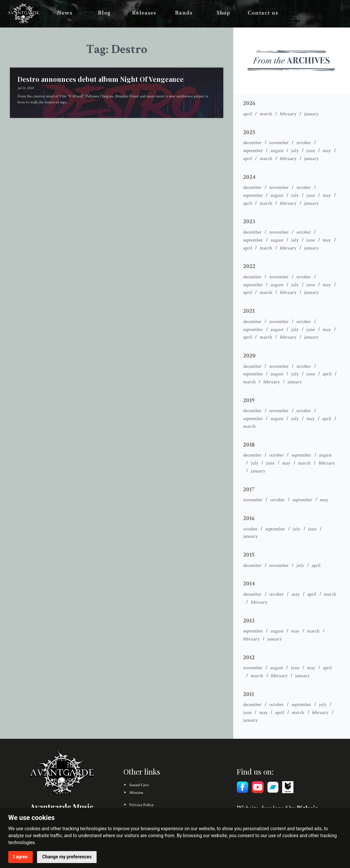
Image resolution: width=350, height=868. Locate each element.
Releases (144, 13)
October (304, 143)
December (252, 143)
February (288, 114)
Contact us (263, 13)
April (248, 114)
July (295, 151)
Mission (136, 793)
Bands (184, 13)
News (65, 13)
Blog (104, 13)
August (277, 151)
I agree (20, 857)
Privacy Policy (142, 805)
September (253, 151)
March (266, 114)
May (327, 151)
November (279, 143)
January (311, 114)
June (311, 151)
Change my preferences (67, 857)
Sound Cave (139, 785)
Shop (223, 13)
